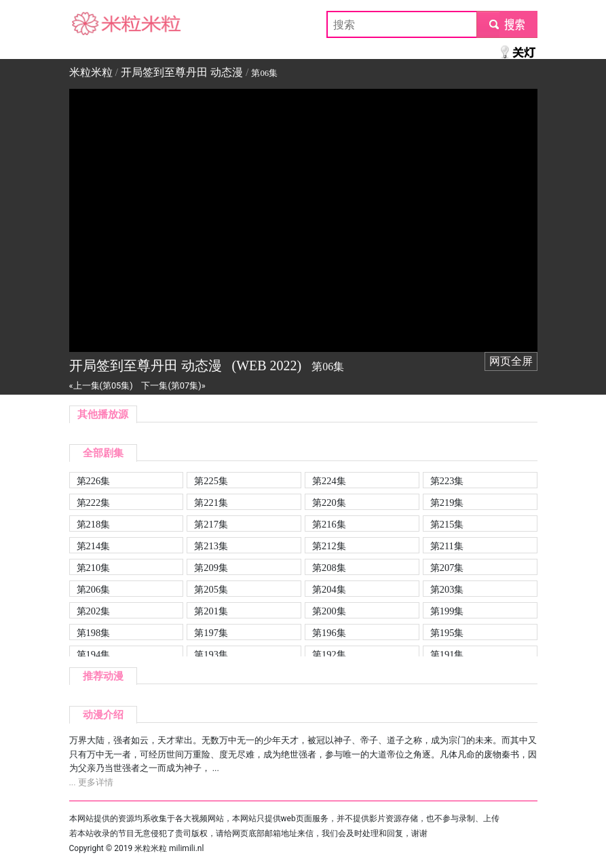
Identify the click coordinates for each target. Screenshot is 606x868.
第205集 (211, 589)
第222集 (94, 502)
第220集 (329, 502)
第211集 (447, 546)
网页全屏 (511, 361)
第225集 (211, 481)
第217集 (211, 524)
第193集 (211, 654)
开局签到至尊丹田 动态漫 (182, 72)
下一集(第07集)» (173, 386)
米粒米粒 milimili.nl (169, 848)
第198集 (94, 633)
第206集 (94, 589)
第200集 (329, 611)
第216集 (329, 524)
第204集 (329, 589)
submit (507, 24)
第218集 (94, 524)
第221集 (211, 502)
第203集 (447, 589)
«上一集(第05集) (101, 386)
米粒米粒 (91, 24)
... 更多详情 (91, 782)
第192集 (329, 654)
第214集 (94, 546)
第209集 (211, 568)
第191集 (447, 654)
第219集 (447, 502)
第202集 (94, 611)
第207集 (447, 568)
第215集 (447, 524)
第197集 (211, 633)
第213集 (211, 546)
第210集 (94, 568)
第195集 (447, 633)
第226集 (94, 481)
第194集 (94, 654)
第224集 (329, 481)
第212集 (329, 546)
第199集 (447, 611)
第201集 (211, 611)
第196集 (329, 633)
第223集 (447, 481)
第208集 (329, 568)
